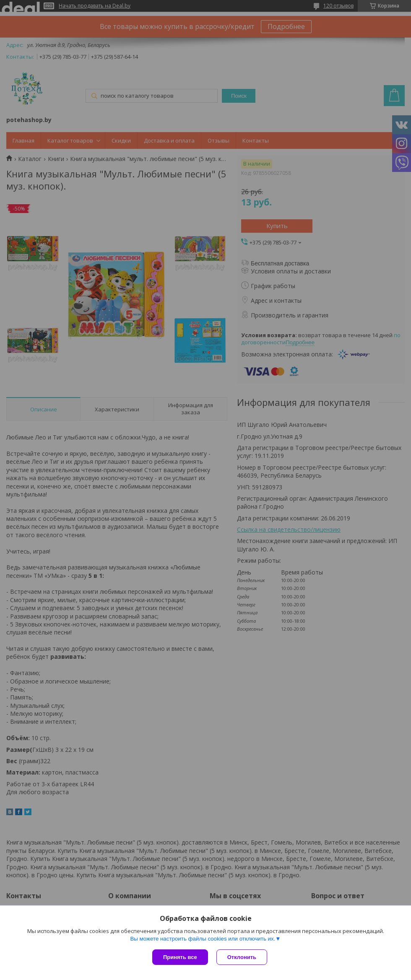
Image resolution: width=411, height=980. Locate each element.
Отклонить (242, 957)
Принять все (180, 957)
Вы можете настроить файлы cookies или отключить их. (203, 939)
